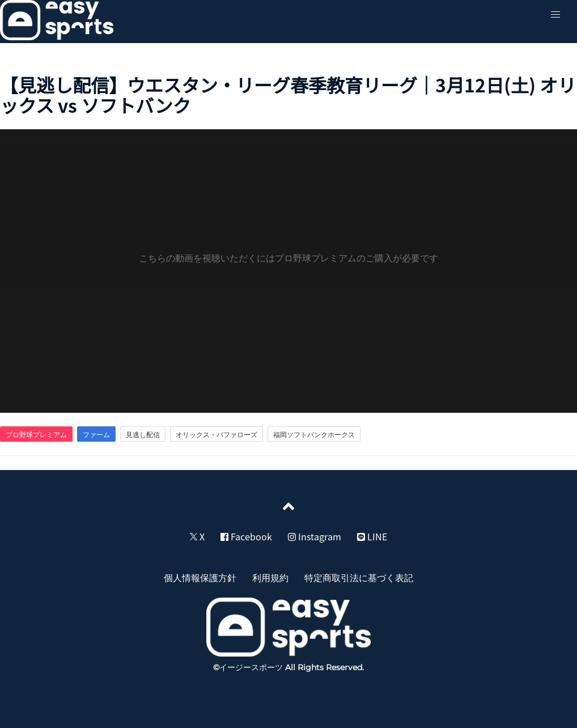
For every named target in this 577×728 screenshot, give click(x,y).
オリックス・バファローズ (217, 434)
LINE (372, 536)
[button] (555, 15)
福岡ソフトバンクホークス (314, 434)
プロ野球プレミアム (36, 434)
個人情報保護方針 (200, 577)
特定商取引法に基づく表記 (359, 577)
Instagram (315, 536)
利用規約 (270, 577)
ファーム (96, 434)
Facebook (246, 536)
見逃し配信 (143, 434)
